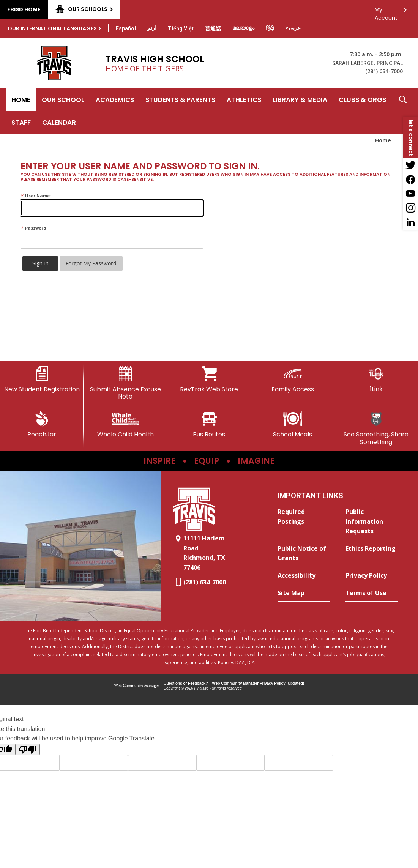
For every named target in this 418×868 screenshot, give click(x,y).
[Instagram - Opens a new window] (410, 208)
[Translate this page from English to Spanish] (126, 28)
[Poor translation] (28, 749)
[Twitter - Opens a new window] (410, 165)
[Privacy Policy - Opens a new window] (372, 576)
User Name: (36, 196)
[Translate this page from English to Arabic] (293, 28)
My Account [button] (386, 12)
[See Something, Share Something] (376, 428)
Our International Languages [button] (52, 28)
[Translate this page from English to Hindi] (270, 28)
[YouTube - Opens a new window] (410, 194)
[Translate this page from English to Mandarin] (213, 28)
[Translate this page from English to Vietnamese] (181, 28)
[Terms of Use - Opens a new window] (372, 593)
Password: (34, 228)
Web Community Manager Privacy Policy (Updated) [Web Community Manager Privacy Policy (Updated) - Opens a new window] (258, 683)
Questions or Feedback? (186, 683)
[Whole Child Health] (125, 425)
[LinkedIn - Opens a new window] (410, 222)
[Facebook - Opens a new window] (410, 179)
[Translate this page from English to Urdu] (152, 28)
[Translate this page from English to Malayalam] (243, 28)
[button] (403, 111)
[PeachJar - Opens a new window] (42, 425)
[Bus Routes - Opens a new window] (209, 425)
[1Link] (376, 379)
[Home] (21, 99)
